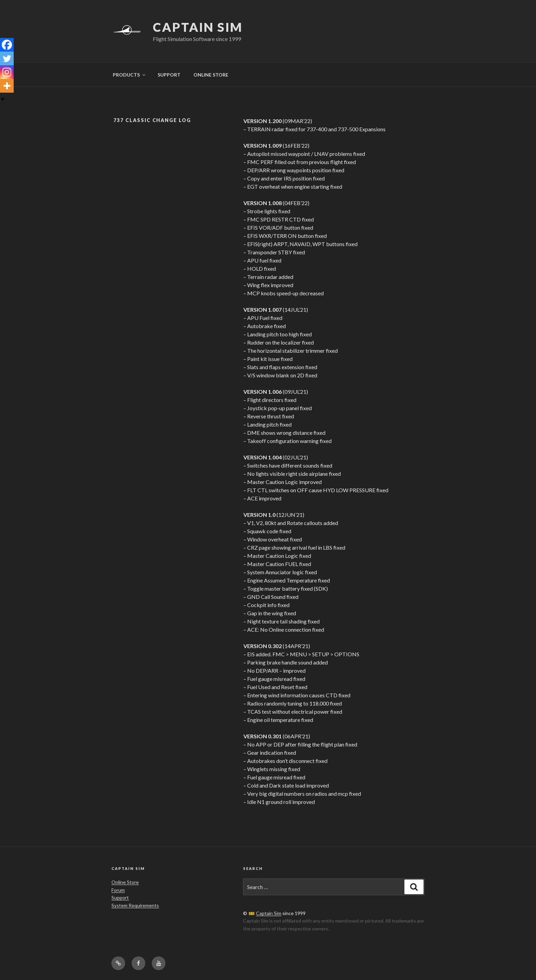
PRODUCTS (130, 75)
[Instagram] (7, 72)
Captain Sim (198, 27)
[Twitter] (7, 58)
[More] (7, 86)
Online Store (125, 882)
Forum (118, 890)
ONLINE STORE (211, 75)
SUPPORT (169, 75)
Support (120, 897)
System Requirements (135, 905)
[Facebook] (7, 45)
